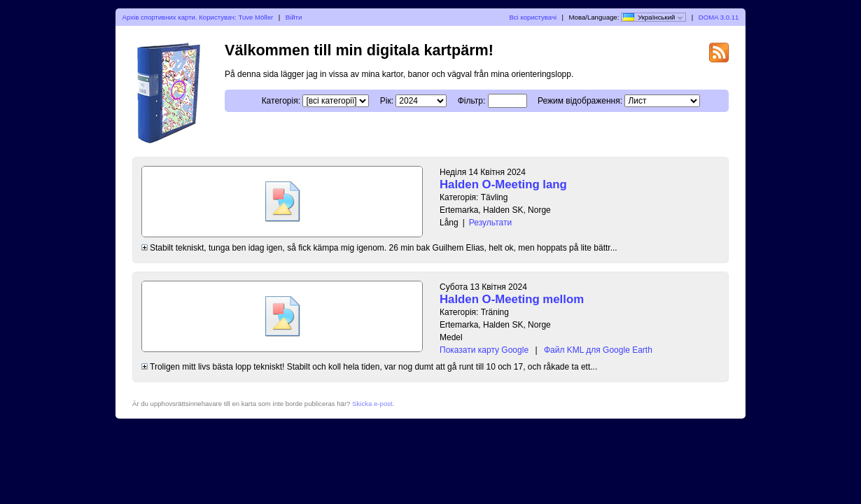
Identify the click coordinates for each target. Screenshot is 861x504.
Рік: (387, 101)
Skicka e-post (372, 404)
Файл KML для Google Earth (598, 350)
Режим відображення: (580, 101)
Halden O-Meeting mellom (512, 299)
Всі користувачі (533, 17)
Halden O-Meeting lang (503, 184)
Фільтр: (472, 101)
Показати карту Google (484, 350)
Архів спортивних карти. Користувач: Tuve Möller (198, 17)
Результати (490, 223)
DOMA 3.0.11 (719, 17)
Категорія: (281, 101)
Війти (294, 17)
